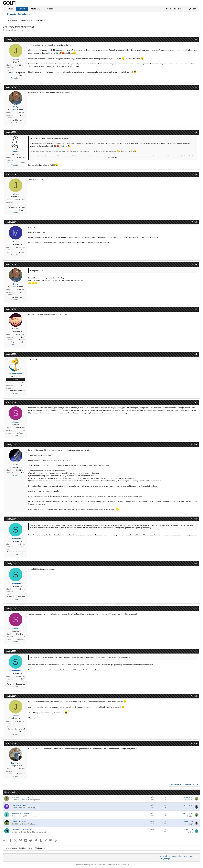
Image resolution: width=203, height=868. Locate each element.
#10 (196, 445)
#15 (196, 696)
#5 (196, 222)
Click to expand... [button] (113, 157)
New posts (12, 14)
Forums (22, 9)
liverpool (22, 340)
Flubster (15, 808)
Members (51, 9)
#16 (196, 743)
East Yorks (22, 252)
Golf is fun (189, 816)
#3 (196, 132)
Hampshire (21, 774)
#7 (196, 309)
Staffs (23, 162)
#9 (196, 402)
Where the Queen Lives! (16, 552)
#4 (196, 174)
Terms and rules (165, 856)
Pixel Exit (126, 865)
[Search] (192, 9)
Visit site (15, 78)
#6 (196, 264)
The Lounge (31, 808)
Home (11, 9)
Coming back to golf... (20, 821)
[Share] (192, 40)
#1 (196, 40)
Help (185, 856)
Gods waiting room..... (17, 120)
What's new (35, 9)
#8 (196, 354)
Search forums (24, 14)
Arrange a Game (36, 800)
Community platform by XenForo (95, 865)
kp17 (191, 824)
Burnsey (15, 816)
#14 (196, 651)
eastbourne (21, 433)
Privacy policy (177, 856)
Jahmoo (8, 30)
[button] (42, 9)
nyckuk (14, 832)
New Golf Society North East (22, 797)
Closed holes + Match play (21, 830)
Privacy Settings (164, 859)
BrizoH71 (15, 824)
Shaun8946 (16, 800)
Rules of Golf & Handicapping (37, 832)
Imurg (191, 808)
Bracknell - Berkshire (18, 391)
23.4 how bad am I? (19, 805)
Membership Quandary (20, 813)
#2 (196, 87)
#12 (196, 564)
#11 (196, 519)
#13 (196, 609)
